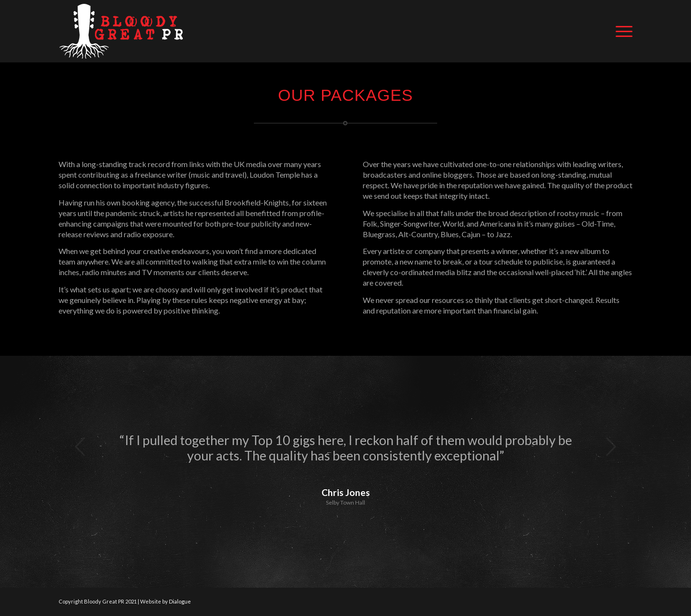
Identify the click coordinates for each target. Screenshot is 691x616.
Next (611, 447)
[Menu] (621, 31)
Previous (80, 447)
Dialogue (180, 601)
